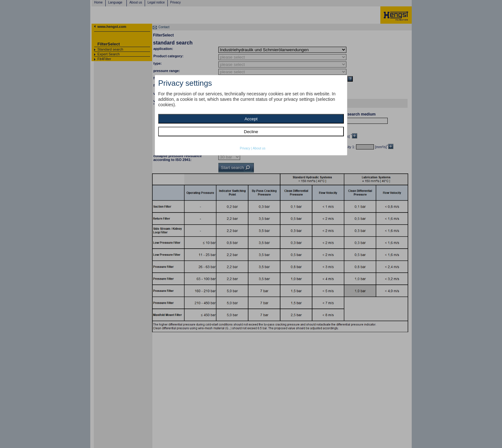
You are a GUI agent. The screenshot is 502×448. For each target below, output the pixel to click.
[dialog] (251, 115)
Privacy (245, 148)
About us (259, 148)
